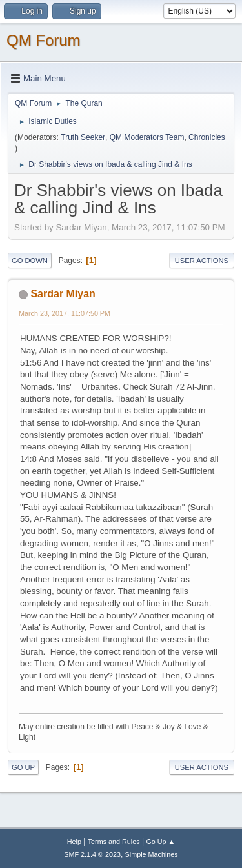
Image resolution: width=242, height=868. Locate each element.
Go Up (23, 767)
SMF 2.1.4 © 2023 (92, 854)
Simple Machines (152, 854)
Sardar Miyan (63, 294)
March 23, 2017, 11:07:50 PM (65, 313)
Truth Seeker (83, 137)
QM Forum (44, 40)
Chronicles (207, 137)
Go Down (30, 261)
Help (74, 842)
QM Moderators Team (147, 137)
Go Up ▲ (160, 842)
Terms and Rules (114, 842)
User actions (202, 261)
